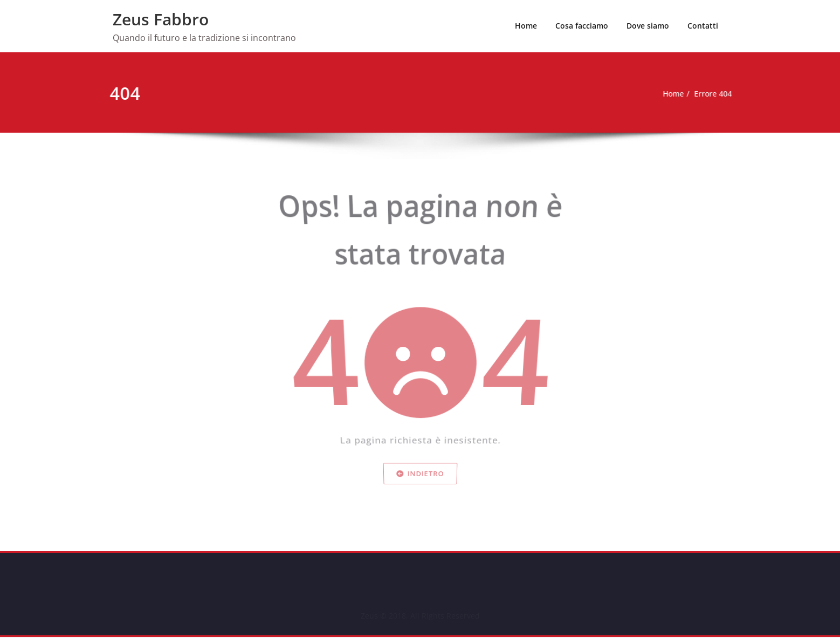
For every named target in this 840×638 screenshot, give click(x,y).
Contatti (703, 26)
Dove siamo (648, 26)
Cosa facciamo (582, 26)
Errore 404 (693, 94)
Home (526, 26)
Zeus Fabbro (161, 19)
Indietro (420, 497)
